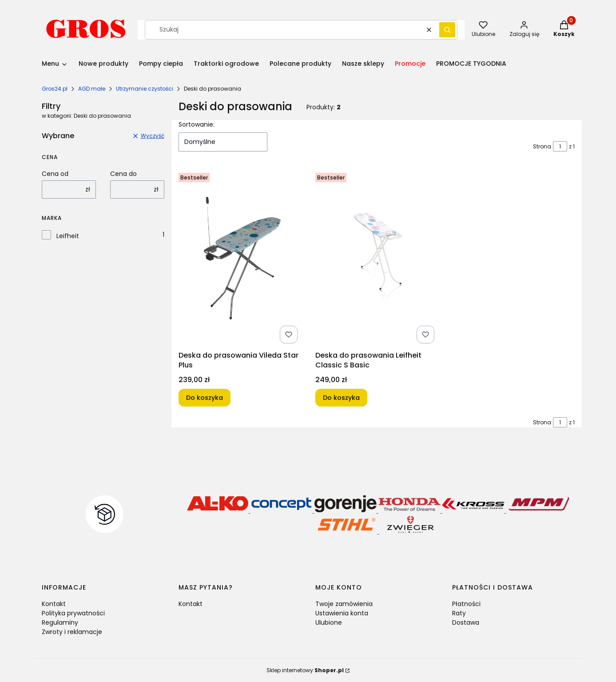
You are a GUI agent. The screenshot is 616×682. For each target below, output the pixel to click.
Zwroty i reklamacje (72, 632)
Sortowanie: (197, 124)
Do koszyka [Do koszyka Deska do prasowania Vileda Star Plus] (205, 398)
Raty (459, 613)
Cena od (55, 174)
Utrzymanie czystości (145, 89)
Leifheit (68, 236)
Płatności (466, 604)
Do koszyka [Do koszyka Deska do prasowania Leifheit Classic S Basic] (341, 398)
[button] (447, 30)
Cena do (123, 174)
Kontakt (54, 604)
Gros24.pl (55, 89)
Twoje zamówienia (344, 604)
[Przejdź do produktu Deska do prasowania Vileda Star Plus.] (240, 258)
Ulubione (329, 622)
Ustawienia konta (342, 613)
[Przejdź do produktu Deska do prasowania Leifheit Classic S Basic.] (377, 258)
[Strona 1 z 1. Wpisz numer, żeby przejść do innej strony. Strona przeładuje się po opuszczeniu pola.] (560, 146)
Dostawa (466, 622)
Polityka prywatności (73, 613)
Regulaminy (60, 622)
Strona (542, 146)
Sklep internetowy (305, 670)
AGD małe (92, 89)
